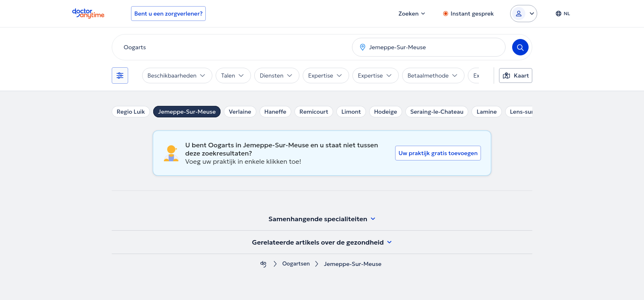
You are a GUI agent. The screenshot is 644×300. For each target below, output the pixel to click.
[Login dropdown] (524, 14)
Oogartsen (296, 264)
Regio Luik (131, 112)
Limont (351, 112)
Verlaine (240, 112)
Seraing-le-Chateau (437, 112)
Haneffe (276, 112)
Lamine (486, 112)
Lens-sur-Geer (530, 112)
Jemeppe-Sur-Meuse (187, 112)
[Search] (520, 47)
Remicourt (314, 112)
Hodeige (386, 112)
